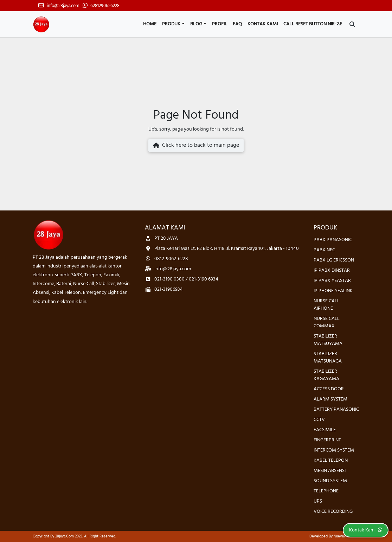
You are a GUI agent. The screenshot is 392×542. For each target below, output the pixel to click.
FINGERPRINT (327, 440)
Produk (171, 24)
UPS (318, 501)
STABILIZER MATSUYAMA (328, 340)
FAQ (237, 24)
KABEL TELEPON (331, 461)
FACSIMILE (325, 430)
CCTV (319, 420)
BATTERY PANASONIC (336, 409)
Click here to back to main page (196, 145)
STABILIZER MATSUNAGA (328, 358)
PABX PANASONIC (333, 240)
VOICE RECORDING (333, 512)
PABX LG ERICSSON (334, 260)
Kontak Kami (263, 24)
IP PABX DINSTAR (332, 270)
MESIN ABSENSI (330, 471)
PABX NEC (324, 250)
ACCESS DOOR (329, 389)
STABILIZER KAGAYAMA (326, 375)
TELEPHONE (326, 491)
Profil (220, 24)
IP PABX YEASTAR (332, 281)
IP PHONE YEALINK (333, 291)
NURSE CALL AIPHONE (327, 305)
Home (150, 24)
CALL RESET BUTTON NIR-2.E (313, 24)
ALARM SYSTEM (330, 399)
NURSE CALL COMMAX (327, 322)
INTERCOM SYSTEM (334, 450)
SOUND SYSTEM (330, 481)
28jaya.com (65, 536)
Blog (196, 24)
